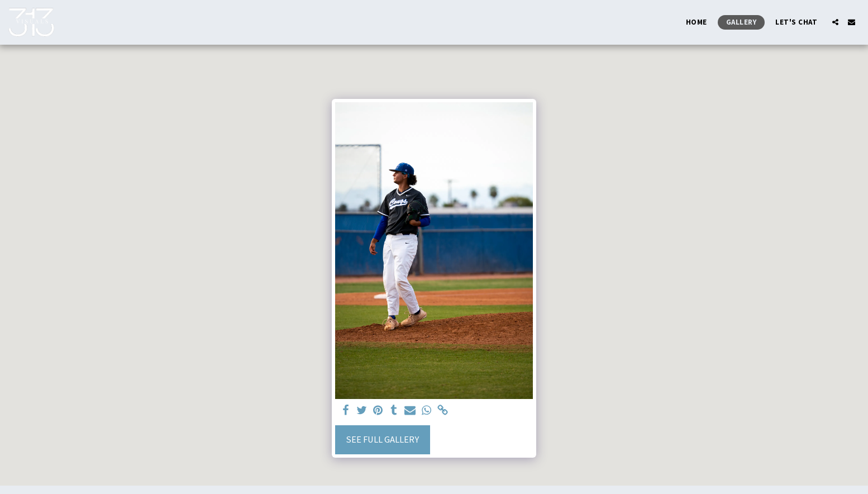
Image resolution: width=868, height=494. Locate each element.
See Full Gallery (382, 440)
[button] (835, 22)
